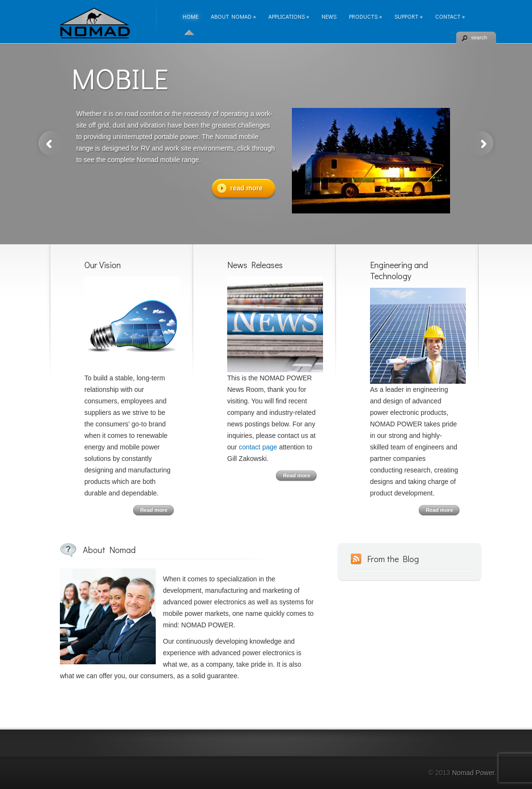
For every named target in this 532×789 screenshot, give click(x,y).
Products (365, 16)
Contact (450, 16)
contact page (258, 447)
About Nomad (233, 16)
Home (191, 16)
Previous (49, 144)
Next (483, 144)
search (479, 37)
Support (409, 16)
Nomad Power (473, 773)
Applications (289, 16)
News (329, 16)
